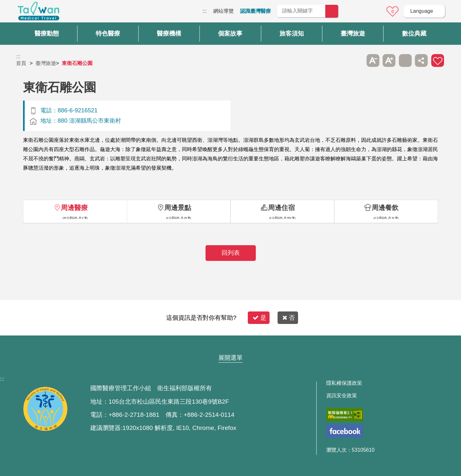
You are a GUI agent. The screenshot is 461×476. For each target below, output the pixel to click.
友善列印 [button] (405, 61)
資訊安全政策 (342, 396)
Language (421, 11)
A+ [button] (389, 61)
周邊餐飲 (385, 208)
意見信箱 (375, 12)
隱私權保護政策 (344, 383)
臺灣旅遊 (46, 63)
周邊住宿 (281, 208)
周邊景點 (178, 208)
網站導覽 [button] (230, 345)
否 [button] (289, 318)
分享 (421, 61)
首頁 (21, 63)
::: (204, 11)
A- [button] (373, 61)
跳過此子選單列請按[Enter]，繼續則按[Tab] (357, 61)
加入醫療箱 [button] (438, 61)
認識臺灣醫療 (255, 11)
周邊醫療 (74, 208)
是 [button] (259, 318)
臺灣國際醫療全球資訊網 (38, 13)
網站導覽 (223, 11)
